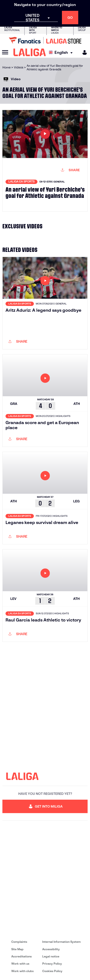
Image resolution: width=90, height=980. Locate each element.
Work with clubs (22, 971)
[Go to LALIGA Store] (45, 40)
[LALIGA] (30, 52)
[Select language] (62, 52)
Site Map (17, 949)
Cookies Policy (52, 971)
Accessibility (51, 949)
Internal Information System (61, 942)
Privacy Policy (52, 964)
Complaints (19, 942)
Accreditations (21, 956)
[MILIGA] (83, 52)
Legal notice (51, 956)
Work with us (20, 964)
